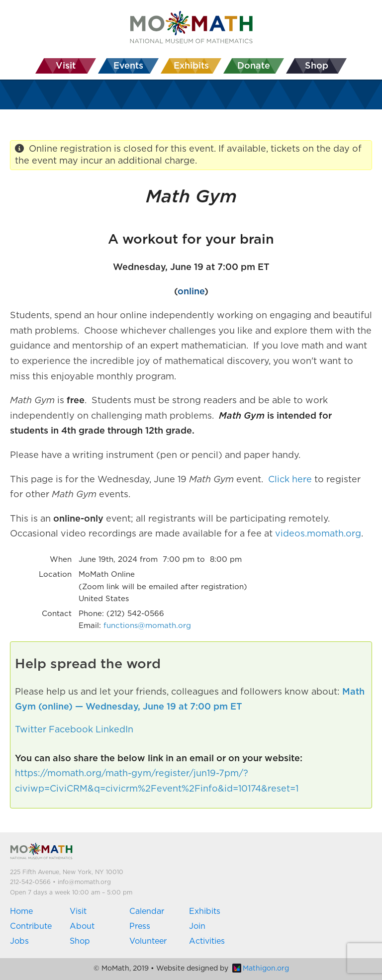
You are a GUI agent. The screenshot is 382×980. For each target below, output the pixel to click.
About (82, 926)
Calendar (147, 911)
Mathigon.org (261, 969)
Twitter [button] (31, 730)
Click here (290, 480)
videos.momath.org (318, 534)
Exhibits (205, 911)
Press (140, 926)
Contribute (31, 926)
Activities (207, 941)
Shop (80, 941)
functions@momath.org (147, 626)
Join (197, 926)
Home (21, 911)
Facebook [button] (71, 730)
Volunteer (148, 941)
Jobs (19, 941)
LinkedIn (114, 730)
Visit (78, 911)
